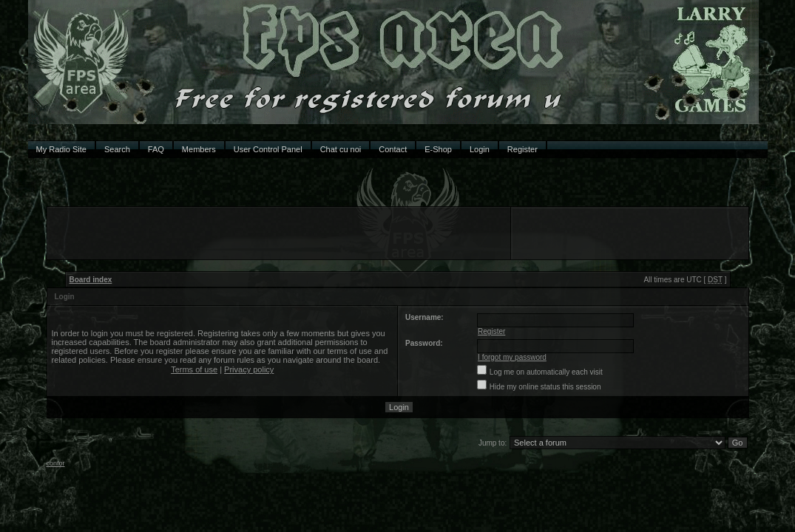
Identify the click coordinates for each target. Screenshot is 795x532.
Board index (91, 280)
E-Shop (438, 149)
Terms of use (194, 369)
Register (522, 149)
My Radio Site (61, 149)
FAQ (156, 149)
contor (56, 463)
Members (199, 149)
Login (480, 149)
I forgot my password (512, 357)
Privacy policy (249, 369)
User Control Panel (268, 149)
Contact (393, 149)
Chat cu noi (341, 149)
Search (117, 149)
